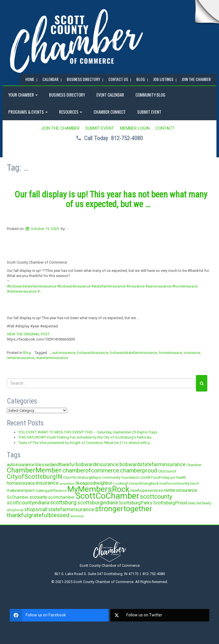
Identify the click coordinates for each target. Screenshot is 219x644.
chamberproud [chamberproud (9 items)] (139, 470)
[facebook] (59, 615)
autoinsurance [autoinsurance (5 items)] (21, 465)
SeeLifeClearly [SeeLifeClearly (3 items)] (199, 503)
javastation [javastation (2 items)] (67, 484)
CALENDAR (50, 79)
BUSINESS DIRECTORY (83, 79)
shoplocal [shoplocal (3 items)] (15, 510)
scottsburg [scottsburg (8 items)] (63, 503)
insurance (192, 353)
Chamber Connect (110, 112)
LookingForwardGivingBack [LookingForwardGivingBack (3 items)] (136, 483)
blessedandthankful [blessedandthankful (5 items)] (55, 465)
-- (68, 229)
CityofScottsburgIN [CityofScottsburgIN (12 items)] (35, 476)
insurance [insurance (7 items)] (47, 483)
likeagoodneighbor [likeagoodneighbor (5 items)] (94, 483)
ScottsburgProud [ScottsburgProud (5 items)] (170, 503)
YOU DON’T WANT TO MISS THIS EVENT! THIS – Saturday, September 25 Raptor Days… (89, 432)
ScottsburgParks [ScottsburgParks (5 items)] (135, 503)
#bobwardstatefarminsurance (32, 286)
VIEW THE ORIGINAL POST (28, 334)
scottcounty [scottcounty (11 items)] (156, 497)
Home (30, 79)
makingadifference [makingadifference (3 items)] (51, 491)
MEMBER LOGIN (135, 128)
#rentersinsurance (22, 291)
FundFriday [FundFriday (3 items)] (160, 477)
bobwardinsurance (93, 353)
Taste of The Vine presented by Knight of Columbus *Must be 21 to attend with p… (85, 443)
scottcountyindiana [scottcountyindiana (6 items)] (28, 503)
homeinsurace (171, 353)
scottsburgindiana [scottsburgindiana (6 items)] (98, 503)
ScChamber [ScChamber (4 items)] (18, 497)
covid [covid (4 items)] (145, 477)
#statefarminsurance (108, 286)
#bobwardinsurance (74, 286)
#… (40, 291)
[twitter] (160, 615)
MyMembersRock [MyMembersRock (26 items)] (98, 489)
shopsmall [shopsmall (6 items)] (36, 510)
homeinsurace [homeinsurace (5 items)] (21, 483)
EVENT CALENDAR (110, 95)
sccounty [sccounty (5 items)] (38, 497)
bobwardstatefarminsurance (134, 353)
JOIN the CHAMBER (196, 79)
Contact (165, 128)
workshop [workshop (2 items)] (77, 516)
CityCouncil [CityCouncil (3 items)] (167, 471)
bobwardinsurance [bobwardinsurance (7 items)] (97, 464)
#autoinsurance (158, 286)
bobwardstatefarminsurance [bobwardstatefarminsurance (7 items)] (153, 464)
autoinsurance (64, 353)
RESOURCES (71, 112)
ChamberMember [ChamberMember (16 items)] (34, 470)
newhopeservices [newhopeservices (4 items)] (147, 490)
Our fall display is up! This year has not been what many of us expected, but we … (111, 199)
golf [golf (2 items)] (173, 478)
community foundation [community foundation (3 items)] (121, 477)
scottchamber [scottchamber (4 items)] (61, 497)
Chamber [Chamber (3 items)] (194, 465)
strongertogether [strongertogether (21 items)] (123, 509)
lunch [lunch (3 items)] (195, 483)
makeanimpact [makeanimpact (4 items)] (21, 490)
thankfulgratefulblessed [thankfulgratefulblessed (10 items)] (38, 515)
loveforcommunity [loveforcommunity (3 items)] (174, 483)
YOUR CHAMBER (23, 95)
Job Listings (163, 79)
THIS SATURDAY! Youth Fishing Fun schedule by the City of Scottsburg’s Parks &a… (86, 437)
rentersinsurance (21, 358)
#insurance (135, 286)
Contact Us (118, 79)
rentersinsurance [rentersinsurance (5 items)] (181, 490)
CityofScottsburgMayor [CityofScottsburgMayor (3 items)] (82, 477)
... (49, 353)
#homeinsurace (185, 286)
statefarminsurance (52, 358)
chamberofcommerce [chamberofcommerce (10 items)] (91, 470)
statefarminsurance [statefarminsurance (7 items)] (71, 509)
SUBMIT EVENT (149, 112)
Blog (27, 353)
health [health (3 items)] (181, 477)
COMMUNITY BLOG (150, 95)
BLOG (141, 79)
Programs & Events (28, 112)
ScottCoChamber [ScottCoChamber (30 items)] (107, 496)
